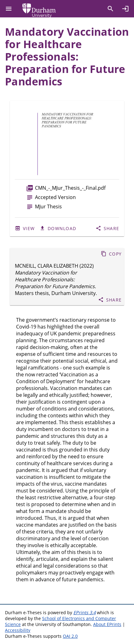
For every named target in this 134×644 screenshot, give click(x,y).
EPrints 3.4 (84, 612)
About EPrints (107, 624)
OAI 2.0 (70, 636)
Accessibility (18, 630)
